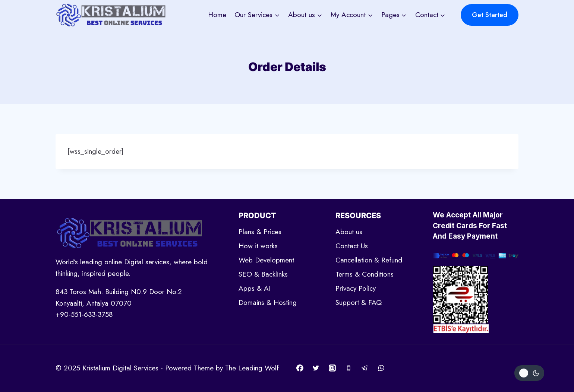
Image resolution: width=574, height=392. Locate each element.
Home (217, 15)
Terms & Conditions (365, 274)
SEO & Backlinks (263, 274)
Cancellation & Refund (369, 260)
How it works (258, 246)
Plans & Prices (260, 232)
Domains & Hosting (268, 302)
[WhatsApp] (381, 368)
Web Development (266, 260)
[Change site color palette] (529, 373)
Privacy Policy (356, 288)
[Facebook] (300, 368)
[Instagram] (332, 368)
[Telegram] (365, 368)
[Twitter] (316, 368)
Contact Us (352, 246)
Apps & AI (255, 288)
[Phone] (348, 368)
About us (349, 232)
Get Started (490, 15)
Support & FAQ (359, 302)
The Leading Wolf (252, 368)
